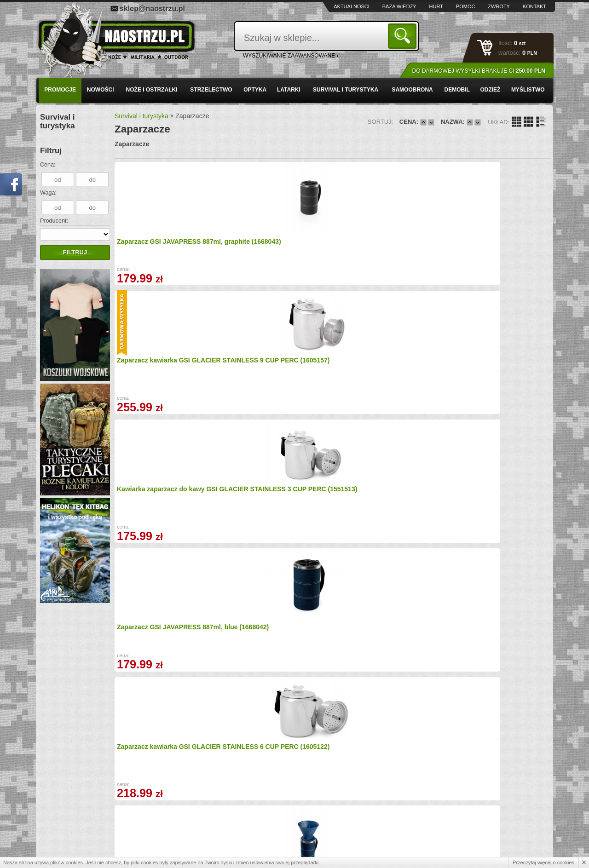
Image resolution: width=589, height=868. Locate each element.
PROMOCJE (60, 90)
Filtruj (75, 252)
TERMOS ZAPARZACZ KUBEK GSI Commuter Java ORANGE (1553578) (274, 637)
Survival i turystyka (346, 90)
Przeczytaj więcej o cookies (543, 862)
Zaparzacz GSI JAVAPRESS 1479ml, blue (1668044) (159, 493)
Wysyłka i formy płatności (84, 805)
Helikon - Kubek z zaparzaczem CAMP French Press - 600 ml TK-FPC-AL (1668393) (496, 373)
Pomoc (466, 6)
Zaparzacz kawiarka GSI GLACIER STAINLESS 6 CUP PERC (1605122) (160, 363)
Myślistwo (528, 90)
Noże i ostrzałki (152, 90)
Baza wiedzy (399, 6)
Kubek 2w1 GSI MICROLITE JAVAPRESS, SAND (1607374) (272, 494)
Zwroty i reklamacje (204, 815)
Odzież (490, 90)
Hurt (436, 6)
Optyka (255, 90)
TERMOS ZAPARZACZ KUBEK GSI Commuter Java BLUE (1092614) (383, 498)
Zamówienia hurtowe (78, 815)
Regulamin (66, 824)
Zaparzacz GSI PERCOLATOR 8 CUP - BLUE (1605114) (384, 369)
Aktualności (352, 6)
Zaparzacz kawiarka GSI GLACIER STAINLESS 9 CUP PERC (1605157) (270, 238)
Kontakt (534, 6)
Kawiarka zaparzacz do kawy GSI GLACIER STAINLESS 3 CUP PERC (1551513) (387, 238)
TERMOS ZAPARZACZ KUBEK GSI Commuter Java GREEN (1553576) (163, 637)
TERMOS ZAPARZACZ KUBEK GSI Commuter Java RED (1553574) (492, 498)
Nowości (101, 90)
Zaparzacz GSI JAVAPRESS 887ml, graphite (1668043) (159, 244)
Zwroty (499, 6)
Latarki (289, 90)
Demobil (457, 90)
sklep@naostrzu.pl (152, 9)
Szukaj (404, 36)
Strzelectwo (211, 90)
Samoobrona (412, 90)
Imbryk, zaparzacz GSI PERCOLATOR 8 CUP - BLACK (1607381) (384, 637)
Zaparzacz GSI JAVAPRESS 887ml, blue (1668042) (488, 243)
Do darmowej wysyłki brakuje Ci (479, 71)
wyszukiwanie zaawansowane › (291, 56)
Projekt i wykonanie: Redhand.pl (511, 853)
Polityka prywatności (78, 834)
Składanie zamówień (205, 824)
